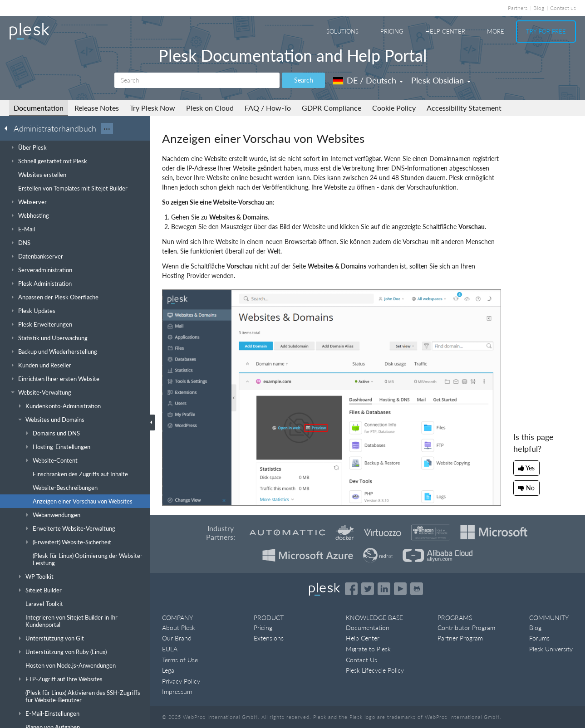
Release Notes (97, 108)
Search (304, 80)
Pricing (392, 31)
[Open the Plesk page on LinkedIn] (384, 589)
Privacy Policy (181, 681)
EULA (170, 649)
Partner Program (460, 638)
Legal (169, 670)
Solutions (342, 31)
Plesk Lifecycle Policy (375, 670)
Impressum (177, 691)
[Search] (197, 80)
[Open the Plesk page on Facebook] (351, 589)
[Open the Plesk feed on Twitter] (368, 589)
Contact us (563, 8)
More (496, 31)
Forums (539, 638)
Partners (518, 8)
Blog (539, 8)
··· (107, 128)
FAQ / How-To (268, 108)
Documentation (39, 108)
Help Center (445, 31)
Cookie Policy (394, 108)
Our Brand (177, 638)
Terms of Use (180, 660)
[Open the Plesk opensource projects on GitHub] (417, 589)
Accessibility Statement (464, 108)
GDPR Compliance (332, 108)
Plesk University (551, 649)
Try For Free (546, 31)
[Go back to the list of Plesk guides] (9, 128)
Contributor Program (466, 628)
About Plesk (179, 628)
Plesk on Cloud (210, 108)
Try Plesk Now (152, 108)
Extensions (269, 638)
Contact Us (361, 660)
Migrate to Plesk (368, 649)
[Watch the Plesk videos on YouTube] (400, 589)
